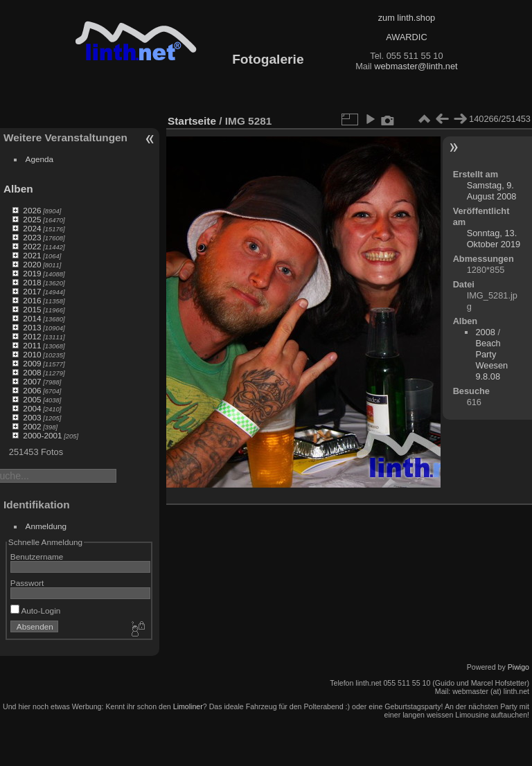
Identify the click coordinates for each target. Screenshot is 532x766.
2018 (32, 282)
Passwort (27, 583)
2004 (32, 408)
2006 (32, 390)
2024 (32, 228)
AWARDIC (406, 37)
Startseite (192, 121)
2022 (32, 246)
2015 (32, 309)
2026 (32, 210)
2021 (32, 255)
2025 (32, 219)
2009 (32, 363)
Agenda (40, 159)
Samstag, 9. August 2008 (492, 191)
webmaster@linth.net (416, 66)
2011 (32, 345)
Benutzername (37, 556)
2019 (32, 273)
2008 (32, 372)
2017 (32, 291)
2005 (32, 399)
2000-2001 (42, 435)
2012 (32, 336)
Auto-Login (36, 611)
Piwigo (518, 667)
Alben (18, 189)
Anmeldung (46, 526)
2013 (32, 327)
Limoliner (188, 706)
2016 (32, 300)
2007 (32, 381)
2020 (32, 264)
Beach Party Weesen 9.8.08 (491, 360)
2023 (32, 237)
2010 (32, 354)
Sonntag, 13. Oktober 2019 (494, 239)
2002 (32, 426)
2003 (32, 417)
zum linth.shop (407, 18)
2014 (32, 318)
